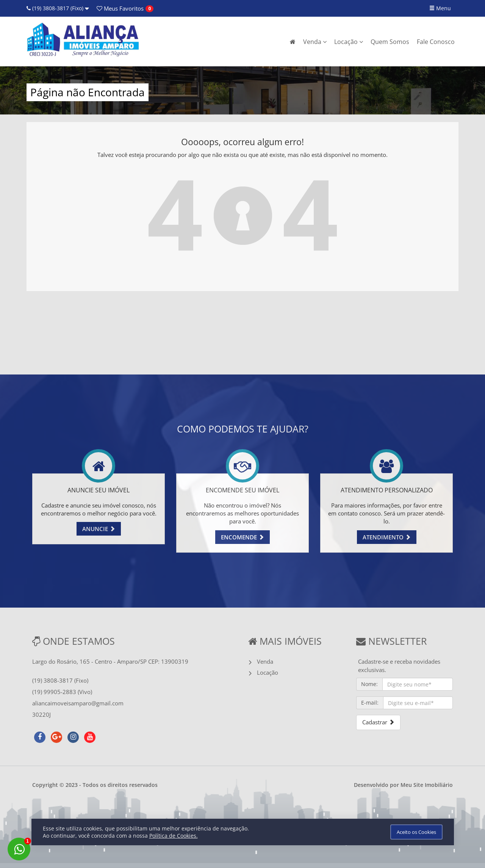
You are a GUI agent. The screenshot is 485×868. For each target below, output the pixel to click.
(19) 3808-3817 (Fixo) (58, 8)
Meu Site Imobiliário (427, 785)
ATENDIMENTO (387, 537)
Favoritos (120, 8)
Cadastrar (378, 722)
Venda (315, 42)
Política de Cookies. (174, 836)
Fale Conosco (436, 42)
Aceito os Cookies (416, 832)
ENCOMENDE (242, 537)
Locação (349, 42)
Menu (440, 8)
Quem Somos (390, 42)
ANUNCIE (99, 529)
